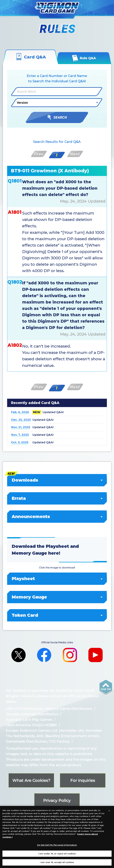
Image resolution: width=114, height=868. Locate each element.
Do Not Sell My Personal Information (57, 845)
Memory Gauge (57, 597)
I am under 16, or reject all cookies (57, 854)
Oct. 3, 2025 (20, 442)
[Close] (109, 811)
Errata (57, 498)
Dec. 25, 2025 (21, 420)
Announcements (57, 517)
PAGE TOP (106, 687)
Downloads (57, 480)
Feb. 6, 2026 (20, 412)
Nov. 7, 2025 (20, 435)
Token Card (57, 615)
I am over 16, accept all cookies (57, 862)
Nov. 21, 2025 (21, 427)
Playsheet (57, 579)
